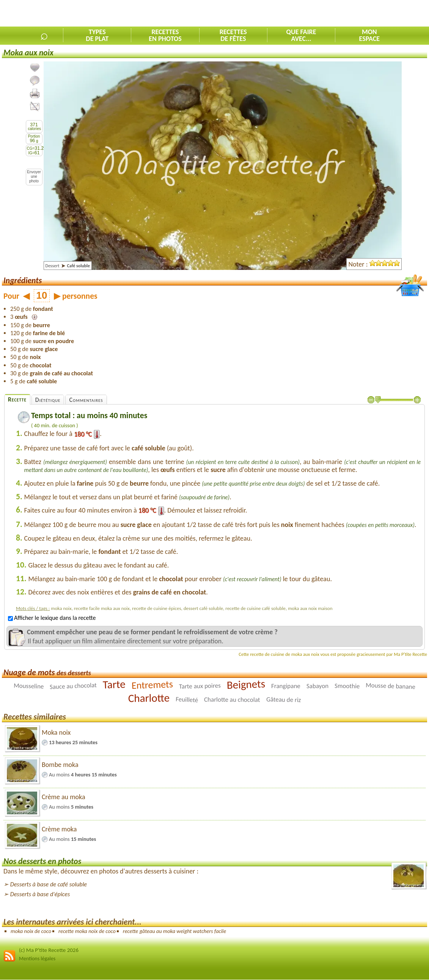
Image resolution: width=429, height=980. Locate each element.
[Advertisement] (340, 14)
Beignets (246, 684)
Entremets (152, 685)
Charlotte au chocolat (232, 700)
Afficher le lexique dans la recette (52, 618)
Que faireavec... (301, 35)
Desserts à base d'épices (40, 894)
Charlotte (149, 698)
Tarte (114, 684)
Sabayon (317, 686)
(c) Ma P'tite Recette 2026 (49, 950)
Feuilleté (187, 699)
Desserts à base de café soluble (49, 884)
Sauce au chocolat (73, 686)
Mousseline (29, 686)
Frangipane (286, 686)
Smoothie (347, 686)
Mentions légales (37, 959)
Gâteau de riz (283, 700)
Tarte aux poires (200, 686)
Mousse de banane (390, 686)
